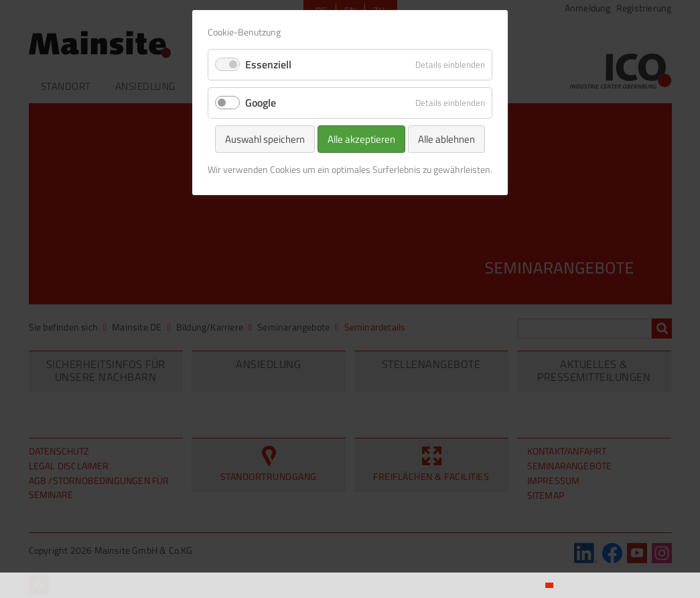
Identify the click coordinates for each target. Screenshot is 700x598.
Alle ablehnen (446, 139)
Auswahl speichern (265, 139)
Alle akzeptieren (361, 139)
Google (261, 103)
